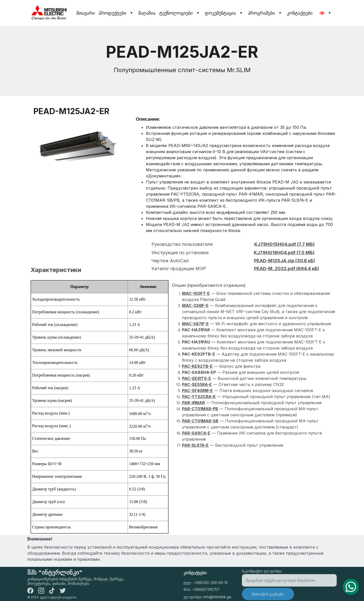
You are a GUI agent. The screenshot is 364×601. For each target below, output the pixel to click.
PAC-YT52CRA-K (199, 422)
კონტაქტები (300, 13)
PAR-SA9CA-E (196, 458)
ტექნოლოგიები (176, 13)
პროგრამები (261, 13)
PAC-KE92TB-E (197, 391)
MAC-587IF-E (195, 349)
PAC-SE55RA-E (197, 409)
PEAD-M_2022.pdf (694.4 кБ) (287, 274)
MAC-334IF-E (195, 330)
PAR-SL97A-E (195, 470)
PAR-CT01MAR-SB (200, 446)
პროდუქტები (112, 13)
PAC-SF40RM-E (197, 416)
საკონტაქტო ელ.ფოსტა (262, 576)
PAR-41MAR (193, 428)
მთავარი (86, 13)
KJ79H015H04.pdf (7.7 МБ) (285, 250)
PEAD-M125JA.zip (274, 266)
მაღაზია (147, 13)
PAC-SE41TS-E (197, 403)
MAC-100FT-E (196, 318)
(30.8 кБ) (305, 266)
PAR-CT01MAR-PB (200, 434)
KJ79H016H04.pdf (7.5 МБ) (284, 258)
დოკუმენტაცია (220, 13)
